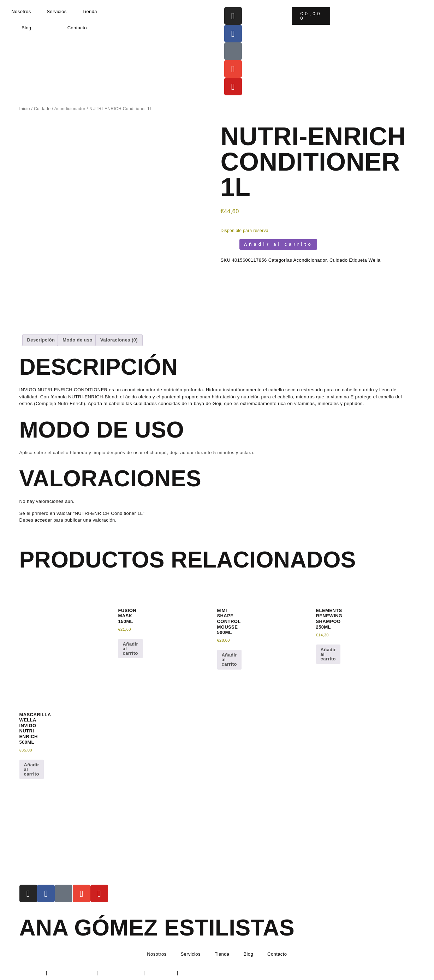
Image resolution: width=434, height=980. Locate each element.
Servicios (57, 11)
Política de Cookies (121, 973)
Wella (374, 260)
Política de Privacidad (72, 973)
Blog (26, 28)
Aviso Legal (32, 973)
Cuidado (42, 109)
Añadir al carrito (278, 244)
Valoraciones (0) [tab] (119, 340)
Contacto (77, 28)
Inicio (25, 109)
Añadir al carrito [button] (131, 649)
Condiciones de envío (203, 973)
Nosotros (21, 11)
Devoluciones (161, 973)
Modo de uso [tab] (78, 340)
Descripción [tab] (41, 340)
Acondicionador (70, 109)
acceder (43, 520)
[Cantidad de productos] (228, 244)
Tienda (90, 11)
